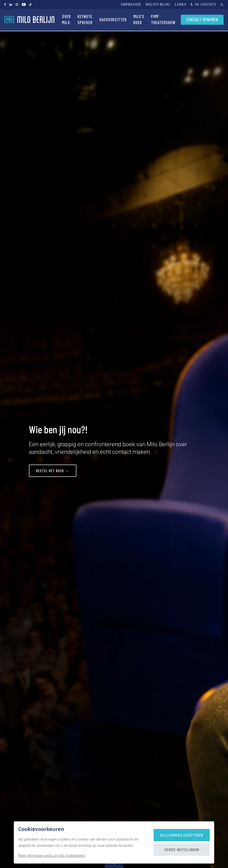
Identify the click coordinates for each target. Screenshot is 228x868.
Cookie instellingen (182, 849)
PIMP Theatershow (163, 20)
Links (181, 4)
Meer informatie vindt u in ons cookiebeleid (52, 856)
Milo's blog (158, 4)
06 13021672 (203, 5)
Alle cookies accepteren (182, 835)
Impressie (131, 4)
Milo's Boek (139, 20)
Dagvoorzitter (113, 20)
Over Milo (66, 20)
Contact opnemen (202, 20)
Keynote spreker (85, 20)
